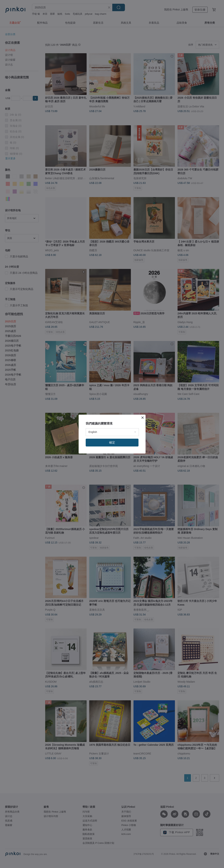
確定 (112, 442)
